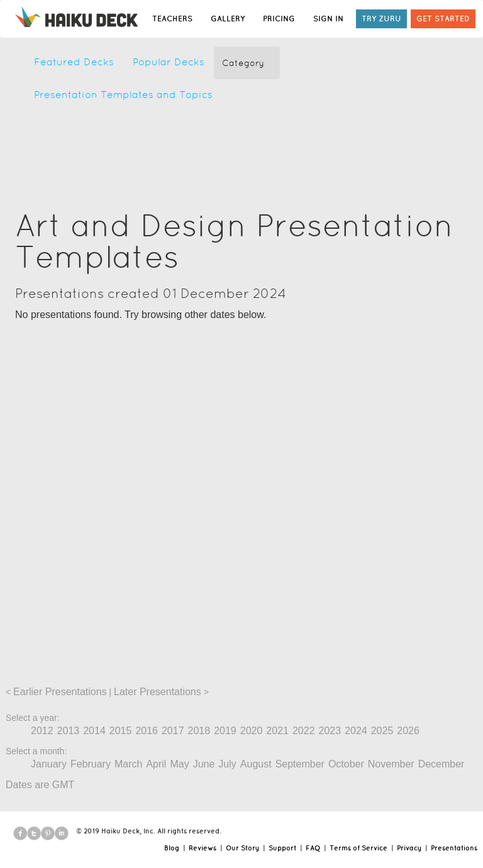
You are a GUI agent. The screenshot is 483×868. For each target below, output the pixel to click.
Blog (172, 848)
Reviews (203, 848)
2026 (408, 731)
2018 (199, 731)
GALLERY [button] (228, 19)
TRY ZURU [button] (381, 19)
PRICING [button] (279, 19)
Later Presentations (158, 692)
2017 (173, 731)
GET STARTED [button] (443, 19)
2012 (42, 731)
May (179, 764)
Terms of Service (358, 848)
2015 (121, 731)
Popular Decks (169, 62)
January (49, 764)
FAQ (313, 848)
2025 (382, 731)
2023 (330, 731)
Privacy (409, 848)
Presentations (454, 848)
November (391, 764)
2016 (147, 731)
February (91, 764)
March (128, 764)
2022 (304, 731)
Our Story (242, 848)
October (346, 764)
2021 (277, 731)
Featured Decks (74, 62)
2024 (356, 731)
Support (282, 848)
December (441, 764)
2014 (94, 731)
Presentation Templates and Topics (123, 95)
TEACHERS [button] (172, 19)
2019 (225, 731)
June (204, 764)
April (156, 764)
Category (243, 63)
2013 (69, 731)
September (300, 764)
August (256, 764)
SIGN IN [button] (328, 19)
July (227, 764)
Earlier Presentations (60, 692)
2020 (252, 731)
